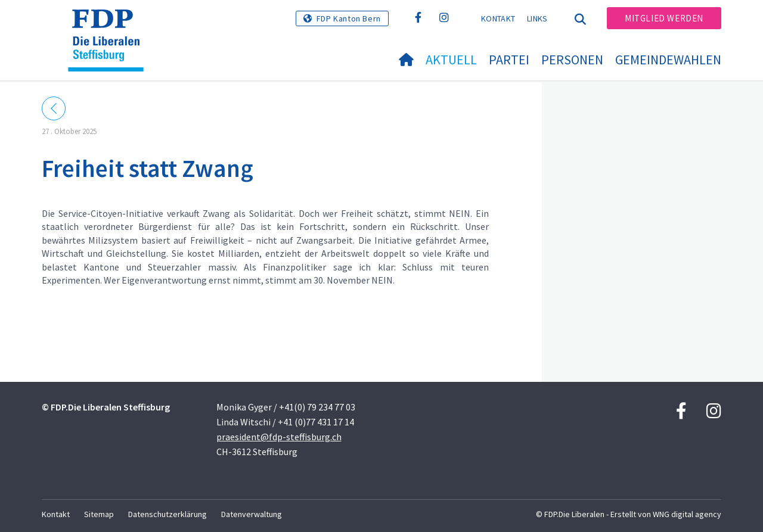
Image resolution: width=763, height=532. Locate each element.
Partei (509, 60)
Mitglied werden (664, 18)
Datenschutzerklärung (168, 514)
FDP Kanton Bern (349, 18)
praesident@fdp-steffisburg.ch (279, 437)
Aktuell (451, 60)
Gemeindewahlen (668, 60)
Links (537, 18)
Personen (572, 60)
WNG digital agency (687, 514)
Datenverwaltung (252, 514)
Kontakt (498, 18)
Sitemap (99, 514)
